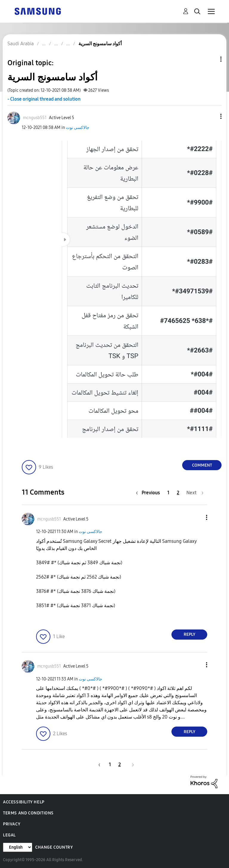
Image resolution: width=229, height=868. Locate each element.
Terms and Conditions (28, 813)
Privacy (12, 824)
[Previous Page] (149, 493)
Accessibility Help (24, 802)
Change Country (54, 847)
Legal (9, 835)
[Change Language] (18, 847)
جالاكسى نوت (78, 128)
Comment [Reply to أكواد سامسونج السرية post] (202, 465)
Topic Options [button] (211, 59)
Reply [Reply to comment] (189, 634)
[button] (211, 116)
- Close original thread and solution (44, 99)
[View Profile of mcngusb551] (35, 118)
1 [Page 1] (168, 493)
